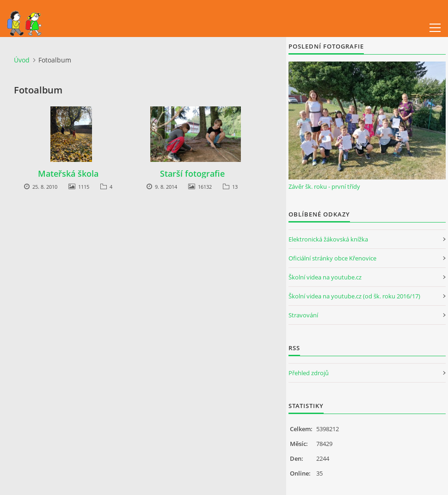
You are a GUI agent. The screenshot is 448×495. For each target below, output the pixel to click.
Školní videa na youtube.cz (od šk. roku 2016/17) (354, 296)
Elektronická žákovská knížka (328, 239)
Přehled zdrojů (309, 373)
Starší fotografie (192, 173)
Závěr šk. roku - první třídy (324, 186)
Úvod (22, 60)
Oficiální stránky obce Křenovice (332, 258)
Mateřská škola (68, 173)
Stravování (303, 315)
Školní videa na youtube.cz (325, 277)
